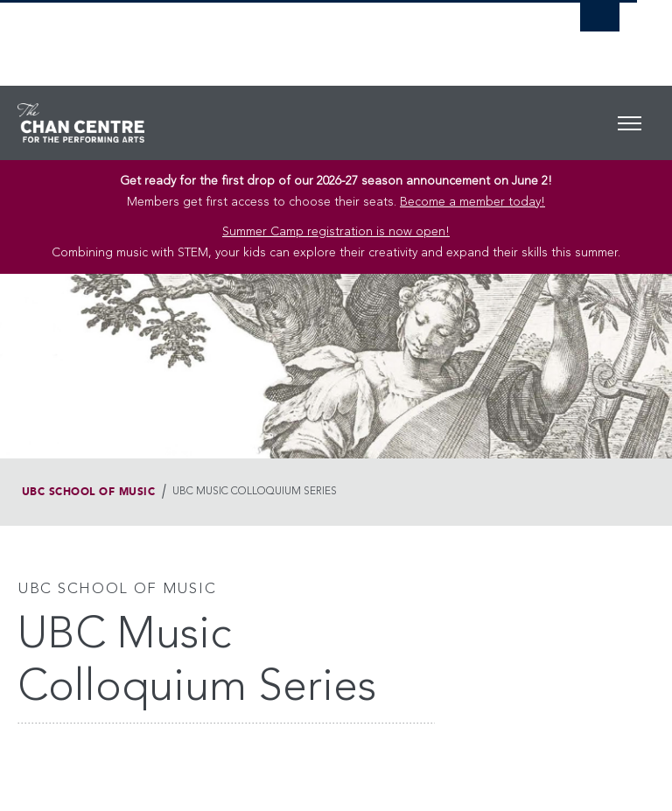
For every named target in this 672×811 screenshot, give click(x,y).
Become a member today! (472, 202)
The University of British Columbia (273, 36)
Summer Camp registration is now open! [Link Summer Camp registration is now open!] (336, 232)
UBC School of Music (88, 492)
